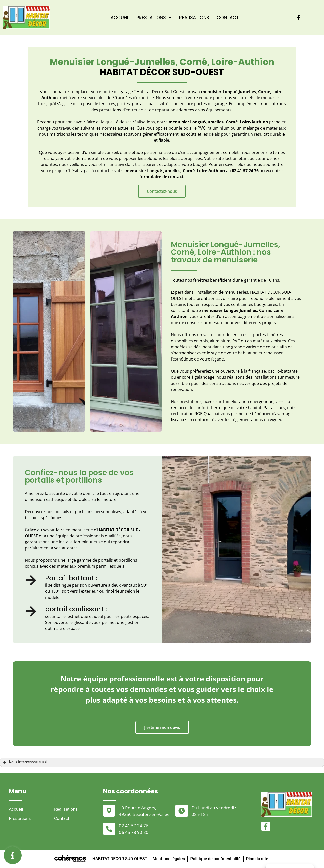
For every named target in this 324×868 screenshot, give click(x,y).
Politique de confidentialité (216, 859)
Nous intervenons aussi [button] (25, 762)
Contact (228, 18)
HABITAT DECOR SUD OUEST (118, 859)
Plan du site (259, 859)
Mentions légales (168, 859)
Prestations (154, 18)
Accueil (120, 18)
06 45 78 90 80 (134, 832)
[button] (162, 191)
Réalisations (194, 18)
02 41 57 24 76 (134, 826)
